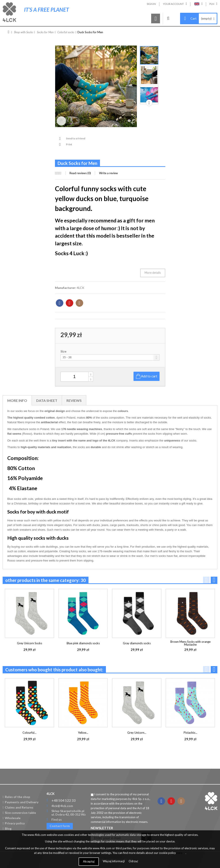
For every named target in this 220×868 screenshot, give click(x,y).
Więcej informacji (114, 861)
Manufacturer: (66, 288)
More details (153, 273)
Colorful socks (66, 32)
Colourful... (29, 733)
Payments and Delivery (21, 802)
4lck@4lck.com (62, 806)
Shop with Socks (23, 32)
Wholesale (12, 818)
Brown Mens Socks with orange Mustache (190, 643)
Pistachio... (190, 733)
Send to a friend (76, 138)
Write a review (108, 173)
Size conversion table (19, 813)
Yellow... (83, 733)
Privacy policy (14, 823)
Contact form (60, 826)
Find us (57, 819)
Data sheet (47, 400)
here (179, 853)
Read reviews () (80, 173)
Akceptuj (89, 861)
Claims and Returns (18, 807)
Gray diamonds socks (137, 643)
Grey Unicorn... (137, 733)
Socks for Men (45, 32)
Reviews (74, 400)
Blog (7, 828)
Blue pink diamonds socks (83, 643)
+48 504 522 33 (63, 800)
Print (69, 144)
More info (17, 400)
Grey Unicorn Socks (30, 643)
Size (64, 351)
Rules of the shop (16, 797)
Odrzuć (133, 861)
